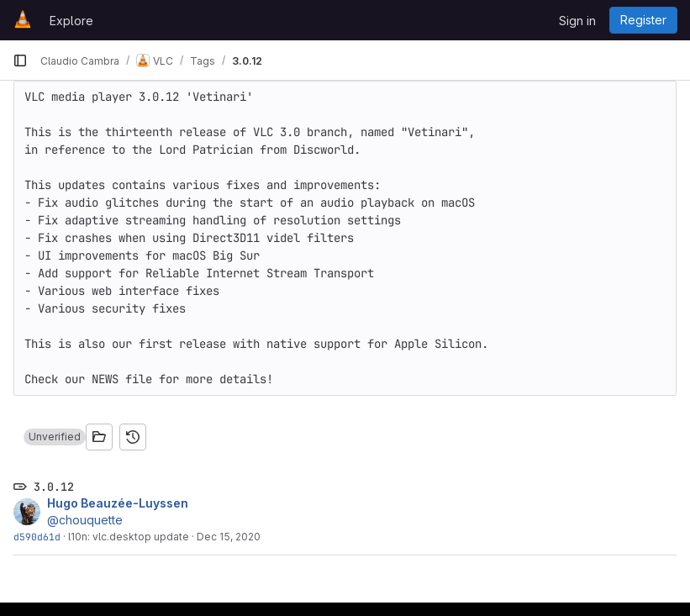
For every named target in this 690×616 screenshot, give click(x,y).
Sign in (577, 21)
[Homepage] (23, 20)
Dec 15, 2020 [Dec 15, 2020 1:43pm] (229, 537)
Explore (71, 21)
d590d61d (37, 537)
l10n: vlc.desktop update (129, 537)
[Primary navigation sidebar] (20, 61)
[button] (55, 437)
